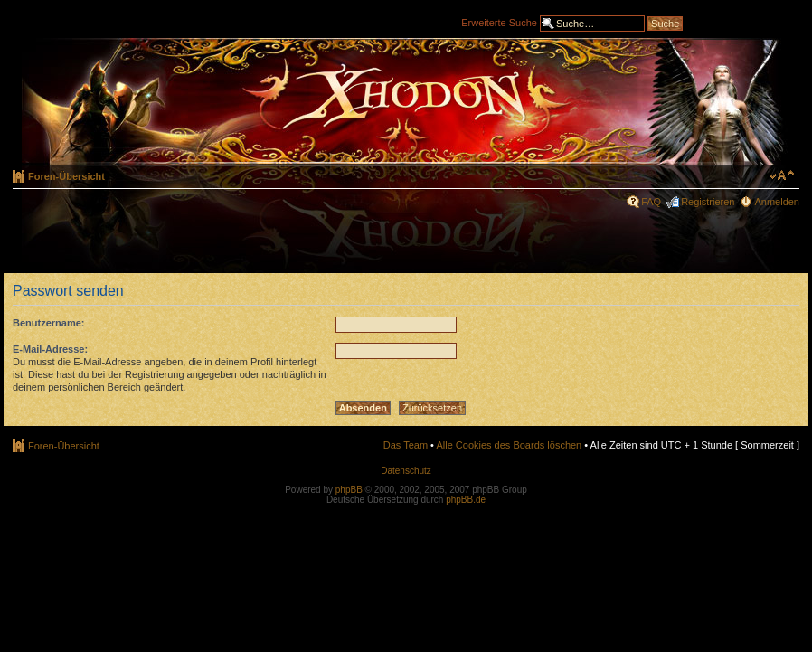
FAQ (651, 202)
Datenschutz (406, 471)
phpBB (349, 490)
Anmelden (777, 202)
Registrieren (708, 202)
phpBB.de (466, 500)
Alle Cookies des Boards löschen (509, 445)
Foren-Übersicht (66, 176)
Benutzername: (48, 323)
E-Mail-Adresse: (50, 349)
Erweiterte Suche (499, 22)
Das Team (406, 445)
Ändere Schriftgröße (782, 175)
